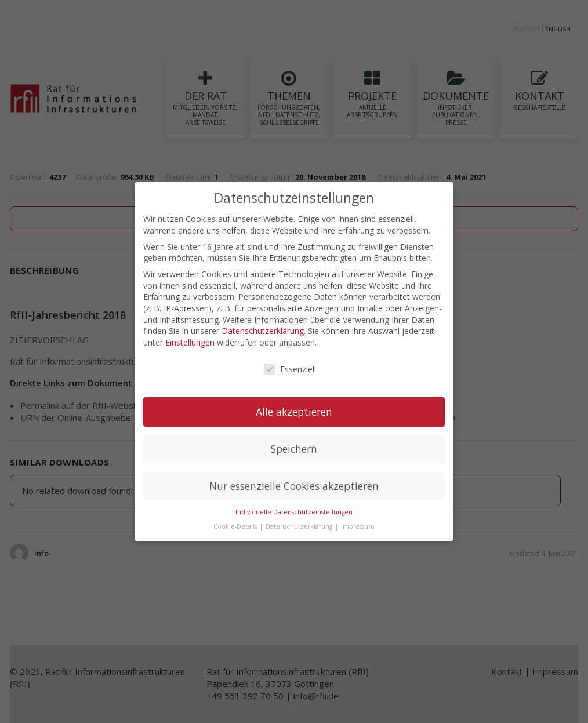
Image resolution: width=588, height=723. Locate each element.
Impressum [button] (358, 526)
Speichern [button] (294, 448)
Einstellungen (190, 342)
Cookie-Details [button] (236, 526)
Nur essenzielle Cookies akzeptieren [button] (294, 485)
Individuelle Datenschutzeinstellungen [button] (294, 512)
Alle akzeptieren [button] (294, 411)
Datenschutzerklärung (263, 330)
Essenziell (290, 369)
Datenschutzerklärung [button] (300, 526)
